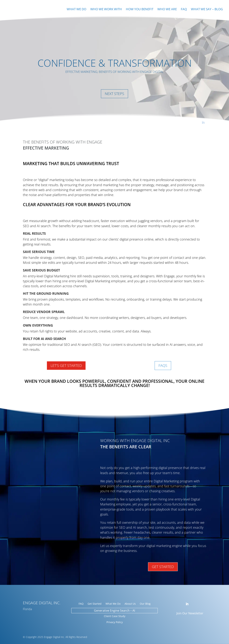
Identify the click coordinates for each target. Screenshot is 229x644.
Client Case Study (115, 616)
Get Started (163, 567)
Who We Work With (106, 10)
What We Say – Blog (207, 10)
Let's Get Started (66, 365)
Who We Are (167, 10)
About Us (130, 604)
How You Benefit (140, 10)
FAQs (163, 365)
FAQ (184, 10)
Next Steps (114, 94)
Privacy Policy (115, 622)
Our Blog (145, 604)
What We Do (76, 10)
